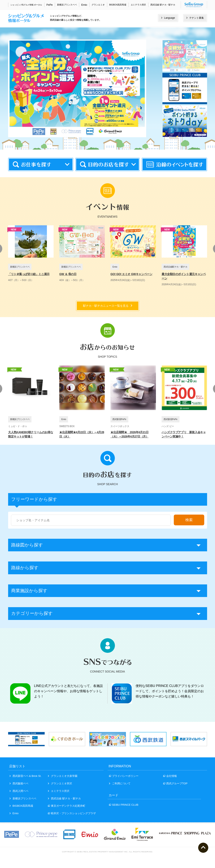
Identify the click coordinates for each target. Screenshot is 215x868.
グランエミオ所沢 (60, 783)
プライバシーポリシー (124, 776)
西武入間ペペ (19, 791)
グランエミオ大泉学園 (63, 776)
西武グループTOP (175, 783)
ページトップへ (203, 848)
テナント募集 (195, 18)
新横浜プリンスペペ (67, 5)
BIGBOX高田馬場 (118, 5)
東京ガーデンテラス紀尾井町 (67, 806)
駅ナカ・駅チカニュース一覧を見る (108, 306)
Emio (84, 5)
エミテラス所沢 (138, 5)
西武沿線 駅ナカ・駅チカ (163, 5)
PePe (50, 5)
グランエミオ (98, 5)
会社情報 (170, 776)
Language (168, 18)
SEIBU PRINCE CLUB (124, 805)
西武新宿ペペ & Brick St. (25, 776)
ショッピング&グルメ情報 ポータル (26, 5)
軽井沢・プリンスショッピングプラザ (72, 813)
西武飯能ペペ (19, 783)
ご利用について (120, 783)
